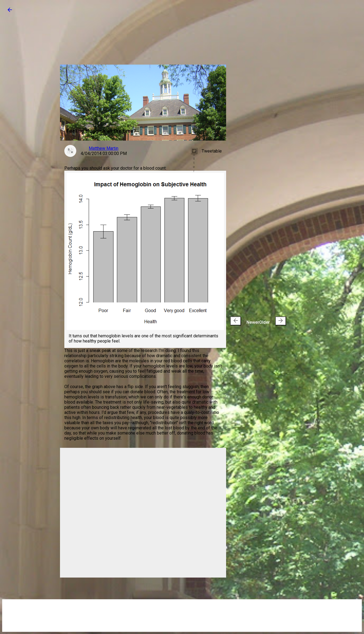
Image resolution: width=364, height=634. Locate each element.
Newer (245, 321)
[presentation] (236, 321)
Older (273, 321)
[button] (10, 12)
